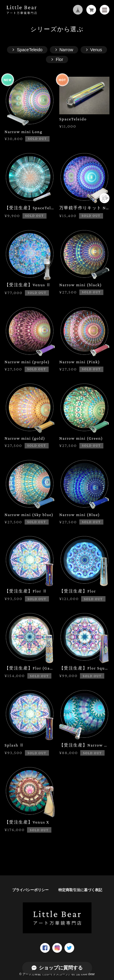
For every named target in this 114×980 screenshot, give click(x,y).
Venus (96, 50)
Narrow (66, 50)
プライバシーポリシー (30, 890)
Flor (59, 59)
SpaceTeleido (29, 50)
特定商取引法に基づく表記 (80, 890)
